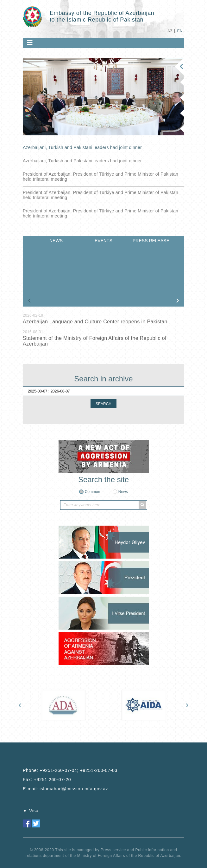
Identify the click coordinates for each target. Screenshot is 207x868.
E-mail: (65, 789)
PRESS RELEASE (151, 241)
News (123, 492)
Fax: (47, 780)
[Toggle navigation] (30, 42)
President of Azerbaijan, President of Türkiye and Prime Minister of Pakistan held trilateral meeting (100, 177)
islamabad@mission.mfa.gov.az (74, 789)
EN (180, 31)
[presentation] (29, 300)
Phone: (70, 770)
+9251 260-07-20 (53, 780)
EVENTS (103, 241)
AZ (170, 31)
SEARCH (103, 404)
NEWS (56, 241)
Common (93, 492)
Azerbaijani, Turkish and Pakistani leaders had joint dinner (82, 147)
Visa (34, 811)
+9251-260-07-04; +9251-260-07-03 (78, 770)
